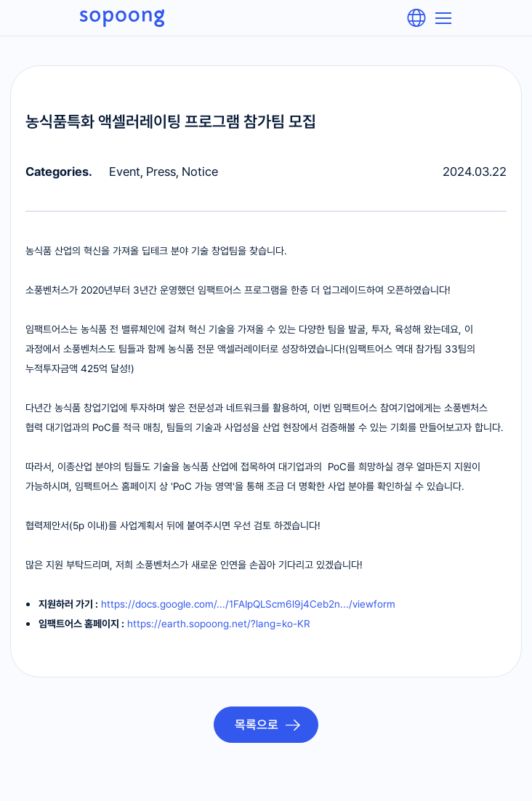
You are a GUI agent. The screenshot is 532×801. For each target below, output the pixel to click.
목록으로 (258, 725)
